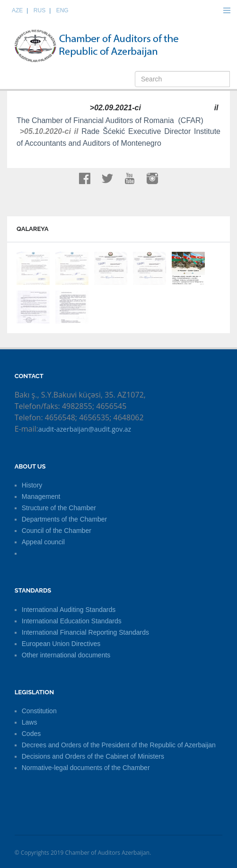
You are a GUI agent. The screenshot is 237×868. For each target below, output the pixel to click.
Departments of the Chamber (65, 519)
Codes (31, 734)
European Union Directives (61, 644)
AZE (17, 10)
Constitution (39, 711)
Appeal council (43, 542)
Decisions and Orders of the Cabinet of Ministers (93, 756)
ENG (62, 10)
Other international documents (66, 655)
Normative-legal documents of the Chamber (86, 768)
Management (41, 496)
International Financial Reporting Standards (85, 632)
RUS (39, 10)
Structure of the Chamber (59, 508)
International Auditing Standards (69, 610)
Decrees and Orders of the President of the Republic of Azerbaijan (119, 745)
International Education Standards (72, 621)
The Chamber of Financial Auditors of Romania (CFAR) (112, 120)
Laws (30, 722)
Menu (227, 10)
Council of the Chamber (57, 531)
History (32, 485)
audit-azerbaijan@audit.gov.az (85, 429)
